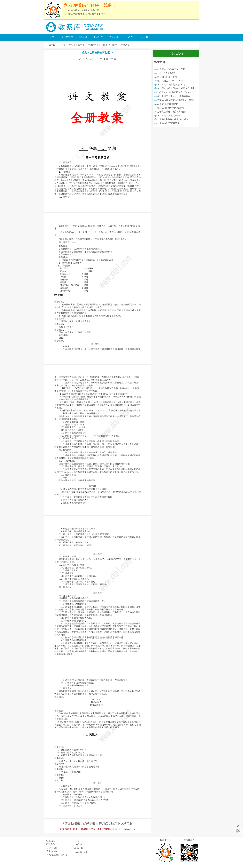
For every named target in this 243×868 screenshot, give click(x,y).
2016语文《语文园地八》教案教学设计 (176, 88)
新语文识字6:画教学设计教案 (171, 69)
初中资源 (98, 37)
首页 (52, 37)
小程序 (129, 37)
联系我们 (51, 841)
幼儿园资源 (67, 37)
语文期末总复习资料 (167, 77)
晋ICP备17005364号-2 (56, 855)
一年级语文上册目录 (95, 45)
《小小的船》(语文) (167, 73)
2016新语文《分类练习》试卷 (171, 85)
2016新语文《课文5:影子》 (170, 116)
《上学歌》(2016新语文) (169, 123)
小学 (61, 45)
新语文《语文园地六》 (168, 104)
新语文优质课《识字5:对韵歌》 (172, 112)
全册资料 (113, 45)
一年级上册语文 (74, 45)
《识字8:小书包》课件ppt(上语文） (174, 119)
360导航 (78, 844)
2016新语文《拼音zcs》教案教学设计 (175, 96)
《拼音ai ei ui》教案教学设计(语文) (174, 92)
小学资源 (83, 37)
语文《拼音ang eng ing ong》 (171, 81)
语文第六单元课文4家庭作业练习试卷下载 (177, 100)
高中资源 (114, 37)
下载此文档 (176, 53)
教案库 (52, 45)
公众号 (145, 37)
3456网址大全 (81, 852)
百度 (77, 841)
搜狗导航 (79, 848)
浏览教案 (125, 45)
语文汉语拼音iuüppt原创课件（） (173, 108)
